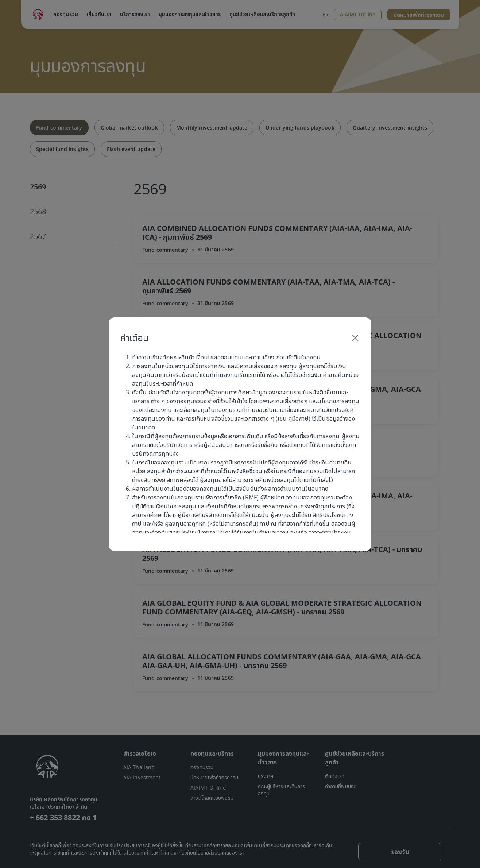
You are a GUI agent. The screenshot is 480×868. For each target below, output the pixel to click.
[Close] (355, 338)
